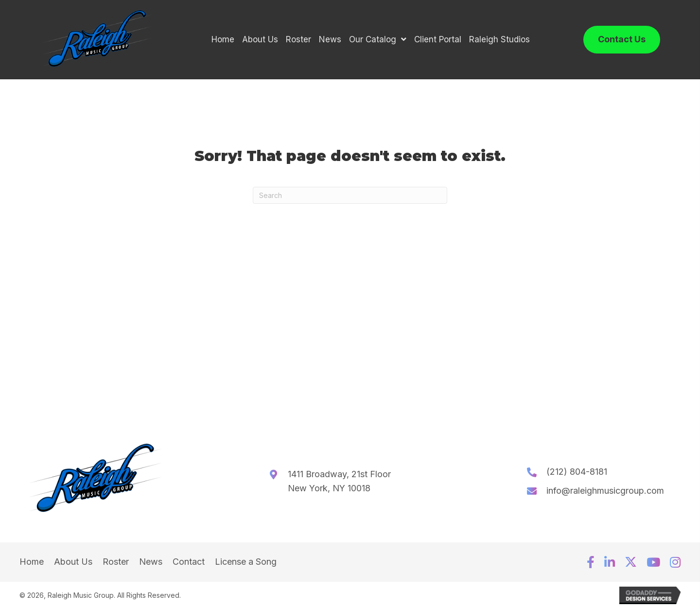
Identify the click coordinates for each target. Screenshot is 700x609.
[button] (591, 562)
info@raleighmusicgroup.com (605, 491)
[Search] (350, 195)
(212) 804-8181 (577, 472)
